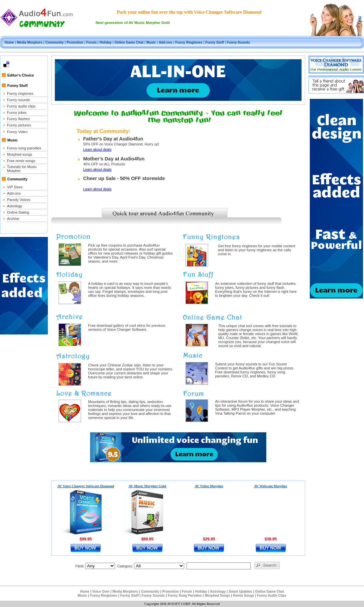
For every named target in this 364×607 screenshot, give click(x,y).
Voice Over (101, 592)
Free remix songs (21, 161)
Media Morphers (30, 42)
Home (9, 42)
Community (54, 42)
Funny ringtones (20, 94)
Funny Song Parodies (185, 596)
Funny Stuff (215, 42)
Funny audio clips (21, 106)
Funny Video (17, 132)
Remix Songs (243, 596)
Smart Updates (241, 592)
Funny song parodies (24, 148)
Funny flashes (18, 119)
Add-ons (166, 42)
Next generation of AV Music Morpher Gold (133, 23)
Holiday (106, 42)
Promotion (75, 42)
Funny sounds (18, 100)
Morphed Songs (217, 596)
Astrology (15, 206)
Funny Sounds (238, 42)
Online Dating (18, 212)
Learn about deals (97, 149)
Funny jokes (17, 112)
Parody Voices (19, 200)
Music (151, 42)
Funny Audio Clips (272, 596)
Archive (13, 219)
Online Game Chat (129, 42)
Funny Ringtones (189, 42)
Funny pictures (19, 125)
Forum (91, 42)
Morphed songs (20, 154)
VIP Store (15, 187)
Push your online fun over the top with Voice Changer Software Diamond (189, 12)
